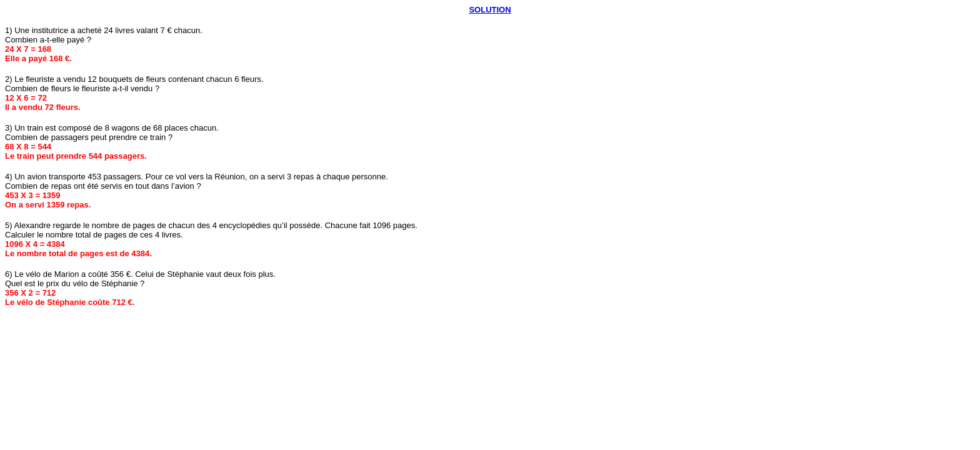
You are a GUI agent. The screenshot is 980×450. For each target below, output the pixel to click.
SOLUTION (490, 10)
